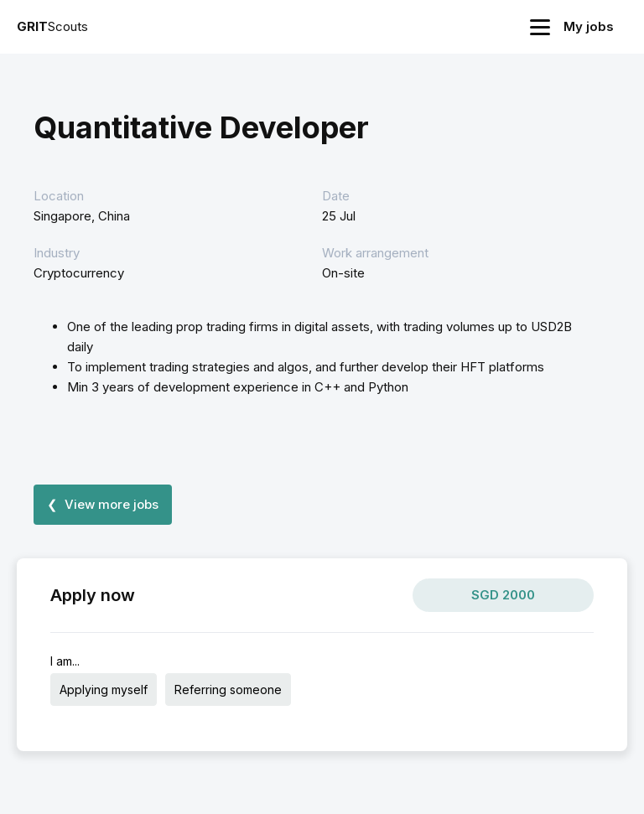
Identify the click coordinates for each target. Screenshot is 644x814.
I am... (65, 661)
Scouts (52, 26)
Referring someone (228, 690)
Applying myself (104, 690)
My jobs (589, 26)
